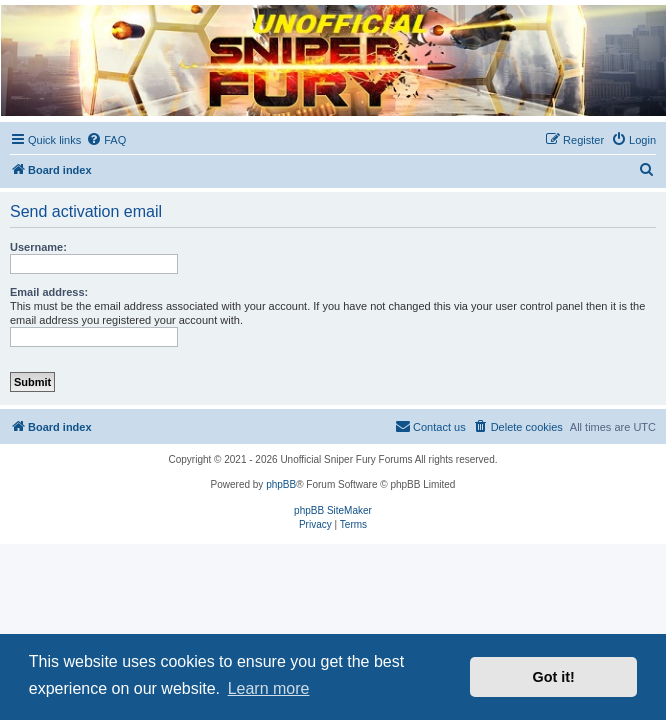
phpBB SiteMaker (333, 510)
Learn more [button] (269, 688)
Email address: (49, 292)
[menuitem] (106, 140)
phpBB (281, 484)
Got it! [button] (554, 677)
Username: (38, 247)
